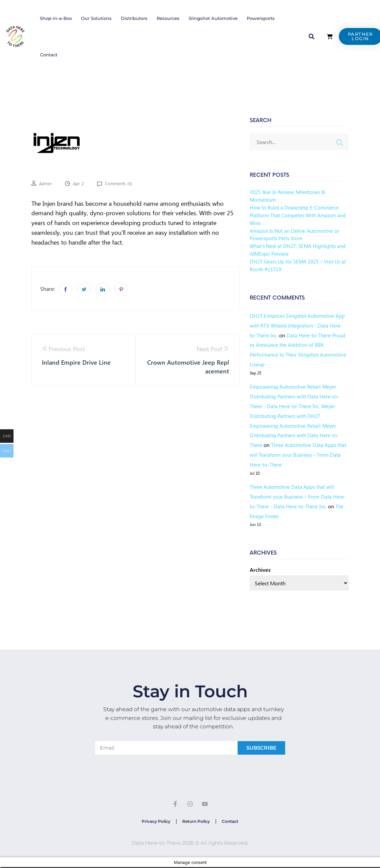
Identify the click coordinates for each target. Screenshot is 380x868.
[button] (311, 36)
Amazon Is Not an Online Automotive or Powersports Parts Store (296, 234)
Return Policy (196, 822)
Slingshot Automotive (213, 18)
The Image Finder (277, 516)
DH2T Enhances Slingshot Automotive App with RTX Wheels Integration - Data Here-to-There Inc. (296, 325)
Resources (168, 18)
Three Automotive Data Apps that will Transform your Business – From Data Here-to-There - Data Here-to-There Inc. (296, 496)
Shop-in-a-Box (56, 18)
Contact (49, 55)
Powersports (261, 18)
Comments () (121, 183)
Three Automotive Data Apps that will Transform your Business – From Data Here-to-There (297, 455)
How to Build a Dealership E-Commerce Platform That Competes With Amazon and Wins (296, 215)
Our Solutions (96, 18)
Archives (260, 570)
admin (46, 183)
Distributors (134, 18)
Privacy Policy (154, 822)
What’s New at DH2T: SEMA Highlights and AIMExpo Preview (295, 250)
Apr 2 (80, 183)
